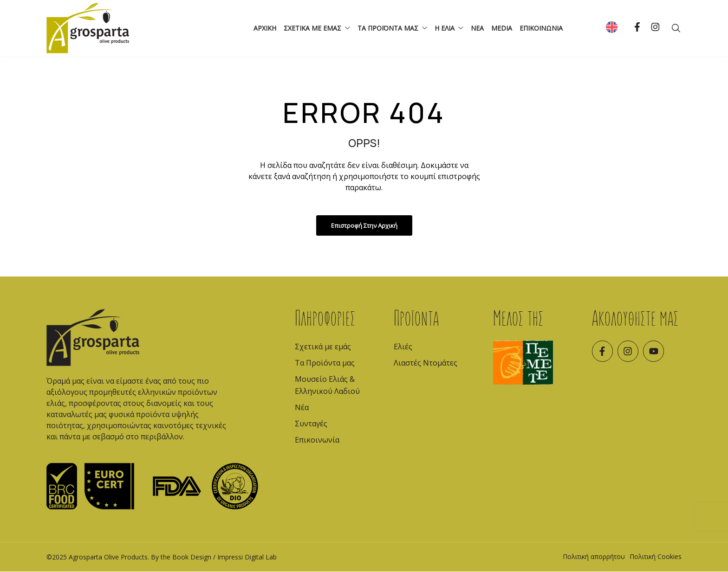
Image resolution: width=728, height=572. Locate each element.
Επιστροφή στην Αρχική (364, 226)
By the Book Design (181, 557)
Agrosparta (85, 557)
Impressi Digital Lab (247, 557)
